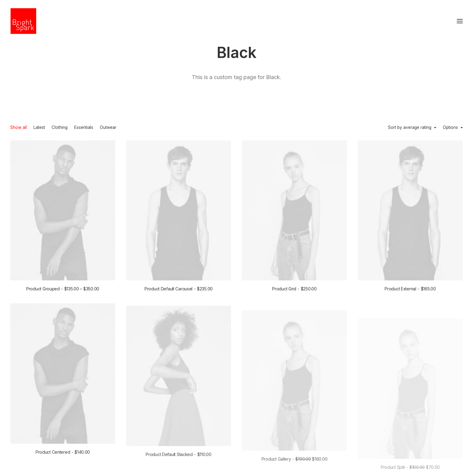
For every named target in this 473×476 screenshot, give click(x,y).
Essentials (84, 128)
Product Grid (294, 289)
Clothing (60, 128)
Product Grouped (63, 289)
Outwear (108, 128)
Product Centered (63, 464)
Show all (19, 128)
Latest (39, 128)
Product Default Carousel (179, 289)
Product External (410, 291)
